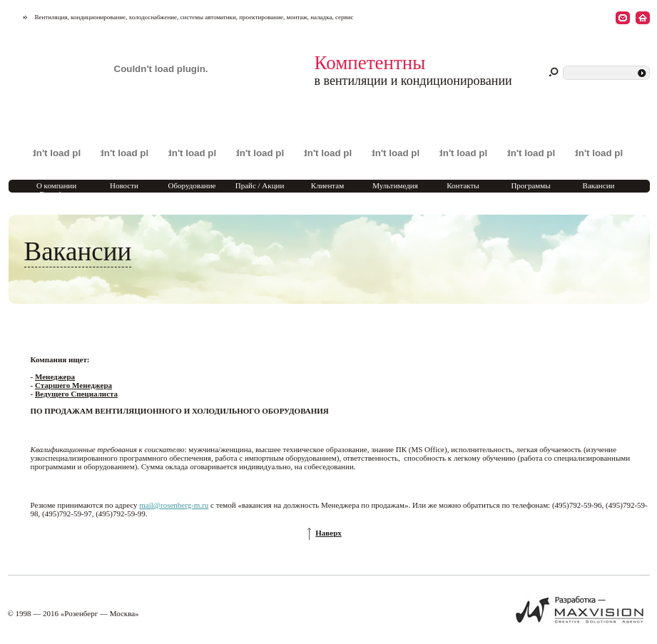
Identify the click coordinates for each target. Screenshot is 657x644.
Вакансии (599, 185)
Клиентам (327, 185)
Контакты (463, 185)
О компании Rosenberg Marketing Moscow (56, 194)
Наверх (328, 533)
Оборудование (192, 185)
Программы (530, 185)
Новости (124, 185)
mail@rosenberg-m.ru (174, 505)
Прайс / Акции (260, 185)
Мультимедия (395, 185)
